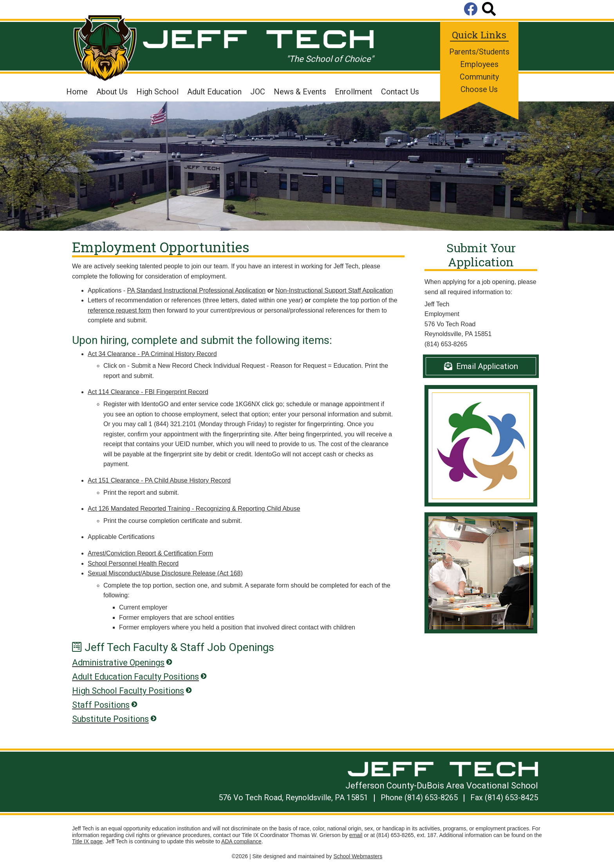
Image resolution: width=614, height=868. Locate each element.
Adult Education (214, 92)
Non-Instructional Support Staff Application (334, 290)
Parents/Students (479, 52)
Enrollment (354, 92)
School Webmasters (358, 856)
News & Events (300, 92)
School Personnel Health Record (133, 563)
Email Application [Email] (481, 366)
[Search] (489, 10)
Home (77, 92)
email (356, 835)
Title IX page (87, 841)
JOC (258, 92)
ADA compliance (241, 841)
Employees (479, 64)
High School (157, 92)
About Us (112, 92)
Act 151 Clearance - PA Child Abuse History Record (159, 480)
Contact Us (400, 92)
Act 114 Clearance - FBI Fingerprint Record (148, 392)
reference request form (119, 310)
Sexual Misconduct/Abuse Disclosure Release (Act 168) (165, 573)
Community (479, 77)
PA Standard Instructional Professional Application (197, 290)
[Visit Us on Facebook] (473, 10)
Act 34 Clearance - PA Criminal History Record (152, 354)
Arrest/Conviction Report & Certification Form (150, 553)
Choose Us (479, 89)
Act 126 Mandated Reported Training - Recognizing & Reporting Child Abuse (194, 509)
